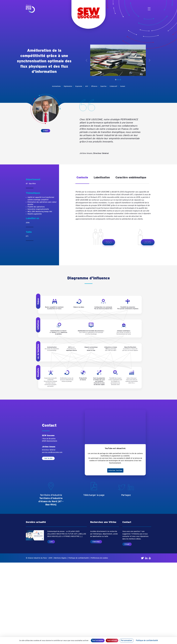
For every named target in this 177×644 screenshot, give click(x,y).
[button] (116, 80)
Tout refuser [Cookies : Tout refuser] (112, 640)
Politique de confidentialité (79, 558)
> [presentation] (150, 60)
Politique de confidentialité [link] (147, 640)
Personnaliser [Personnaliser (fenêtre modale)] (127, 640)
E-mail (127, 544)
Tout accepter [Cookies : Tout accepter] (98, 640)
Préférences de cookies (99, 558)
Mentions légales (60, 558)
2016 (28, 223)
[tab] (82, 179)
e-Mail (46, 131)
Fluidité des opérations (36, 207)
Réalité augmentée (35, 214)
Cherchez (96, 542)
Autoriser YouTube (115, 470)
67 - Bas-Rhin (31, 184)
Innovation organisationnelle (38, 209)
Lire (51, 542)
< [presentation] (87, 60)
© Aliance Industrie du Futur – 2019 (39, 558)
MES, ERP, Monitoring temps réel (40, 211)
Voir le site (48, 458)
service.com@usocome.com (52, 452)
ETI (27, 236)
